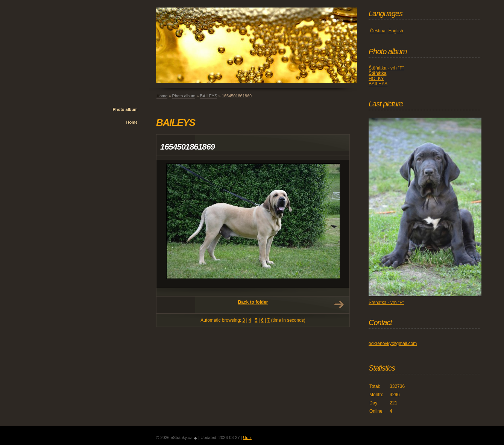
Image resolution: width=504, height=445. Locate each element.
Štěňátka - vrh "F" (386, 68)
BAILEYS (209, 96)
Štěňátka (377, 73)
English (396, 31)
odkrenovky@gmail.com (393, 344)
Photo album (125, 109)
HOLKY (376, 79)
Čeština (378, 31)
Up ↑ (247, 437)
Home (132, 122)
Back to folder (253, 302)
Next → (339, 304)
